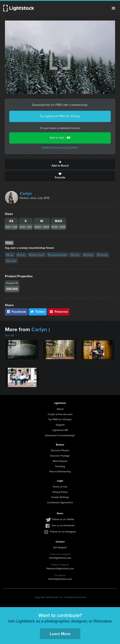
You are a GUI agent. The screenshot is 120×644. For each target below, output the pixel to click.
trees (75, 255)
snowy (102, 255)
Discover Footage (60, 456)
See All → (11, 335)
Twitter (38, 312)
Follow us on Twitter (63, 519)
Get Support (60, 547)
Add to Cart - (60, 138)
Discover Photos (60, 450)
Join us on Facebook (63, 525)
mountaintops (57, 255)
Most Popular (60, 461)
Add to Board (60, 164)
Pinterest (59, 312)
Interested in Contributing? (60, 435)
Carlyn (26, 193)
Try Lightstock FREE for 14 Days (60, 116)
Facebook (16, 312)
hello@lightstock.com (60, 579)
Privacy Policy (60, 492)
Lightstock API (60, 430)
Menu (113, 8)
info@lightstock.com (60, 558)
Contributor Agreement (60, 502)
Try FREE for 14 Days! (60, 419)
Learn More (60, 634)
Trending (60, 466)
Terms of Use (60, 487)
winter (88, 255)
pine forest (37, 255)
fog (10, 255)
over (21, 255)
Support (60, 425)
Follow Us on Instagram (63, 532)
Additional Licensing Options (60, 148)
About (60, 409)
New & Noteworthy (60, 471)
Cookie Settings (60, 497)
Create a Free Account (60, 414)
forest (11, 261)
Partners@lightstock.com (60, 568)
